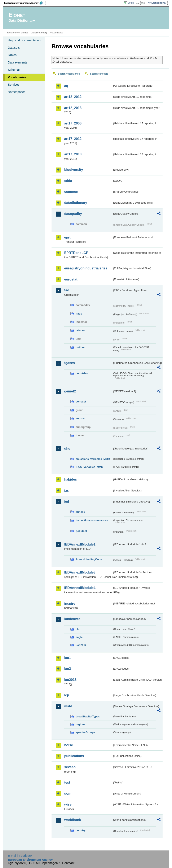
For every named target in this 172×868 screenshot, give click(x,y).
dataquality (73, 214)
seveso (70, 767)
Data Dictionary (39, 33)
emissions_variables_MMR (93, 459)
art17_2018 (73, 154)
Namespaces (17, 92)
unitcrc (80, 347)
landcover (72, 619)
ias (66, 490)
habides (70, 479)
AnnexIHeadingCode (89, 559)
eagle (79, 637)
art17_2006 (73, 123)
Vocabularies (17, 77)
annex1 (80, 512)
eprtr (68, 237)
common (71, 192)
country (81, 830)
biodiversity (74, 170)
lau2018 (70, 680)
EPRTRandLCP (76, 253)
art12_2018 (73, 108)
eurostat (71, 279)
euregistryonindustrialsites (86, 268)
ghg (67, 449)
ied (67, 502)
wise (68, 804)
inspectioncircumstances (92, 520)
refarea (80, 330)
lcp (67, 695)
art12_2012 (73, 97)
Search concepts (99, 74)
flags (79, 314)
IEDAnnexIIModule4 (80, 588)
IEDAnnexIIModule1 (80, 544)
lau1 (67, 658)
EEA (25, 3)
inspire (70, 603)
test (67, 782)
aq (66, 86)
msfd (68, 706)
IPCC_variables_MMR (89, 467)
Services (14, 85)
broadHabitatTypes (88, 716)
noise (69, 745)
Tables (12, 55)
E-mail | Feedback (20, 856)
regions (80, 724)
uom (68, 794)
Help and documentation (24, 40)
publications (74, 756)
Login (131, 3)
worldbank (72, 820)
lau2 (67, 669)
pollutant (81, 531)
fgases (69, 363)
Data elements (17, 62)
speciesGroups (85, 732)
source (80, 418)
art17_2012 (73, 139)
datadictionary (76, 203)
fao (67, 290)
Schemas (14, 70)
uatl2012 (81, 645)
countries (82, 373)
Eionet (24, 33)
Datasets (14, 48)
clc (78, 629)
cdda (68, 181)
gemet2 (70, 391)
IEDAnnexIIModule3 (80, 572)
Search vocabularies (69, 74)
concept (81, 402)
